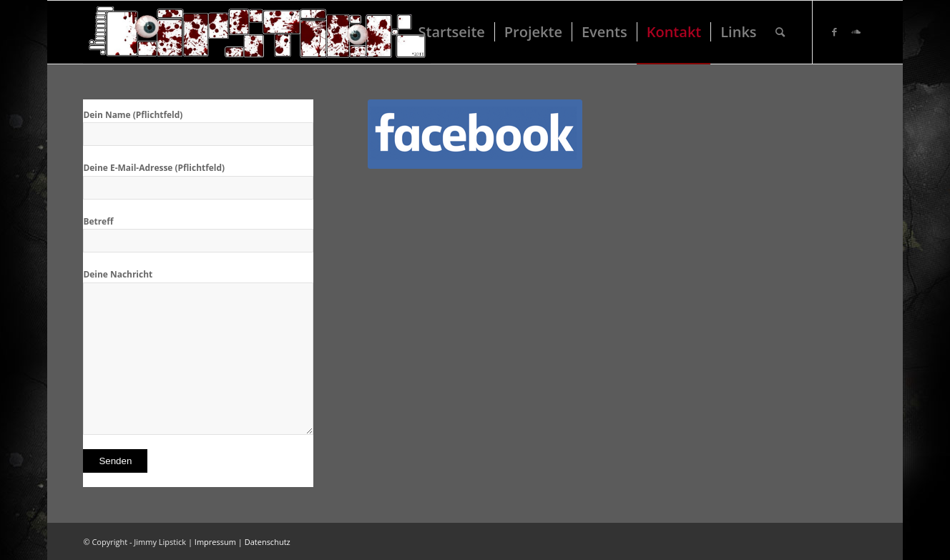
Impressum (215, 542)
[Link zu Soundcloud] (856, 31)
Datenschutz (268, 542)
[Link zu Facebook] (835, 31)
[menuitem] (452, 32)
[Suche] (780, 32)
